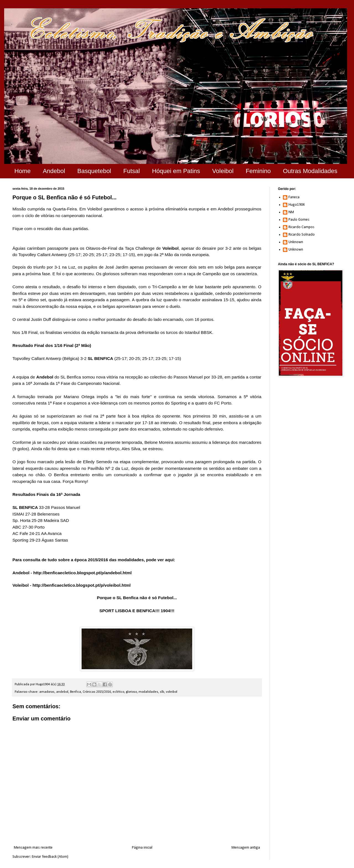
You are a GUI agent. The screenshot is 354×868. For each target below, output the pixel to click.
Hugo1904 (297, 205)
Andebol (54, 171)
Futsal (132, 171)
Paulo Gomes (299, 220)
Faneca (294, 197)
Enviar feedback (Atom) (50, 857)
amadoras (47, 692)
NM (291, 212)
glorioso (131, 692)
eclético (118, 692)
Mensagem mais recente (33, 848)
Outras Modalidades (310, 171)
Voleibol (223, 171)
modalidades (148, 692)
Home (23, 171)
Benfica (76, 692)
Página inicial (142, 848)
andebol (62, 692)
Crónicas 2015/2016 (97, 692)
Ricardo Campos (301, 227)
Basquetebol (94, 171)
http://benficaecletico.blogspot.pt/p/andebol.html (82, 573)
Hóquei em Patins (176, 171)
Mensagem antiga (246, 848)
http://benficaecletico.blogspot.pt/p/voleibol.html (81, 585)
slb (162, 692)
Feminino (258, 171)
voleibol (172, 692)
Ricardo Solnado (302, 235)
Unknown (296, 242)
